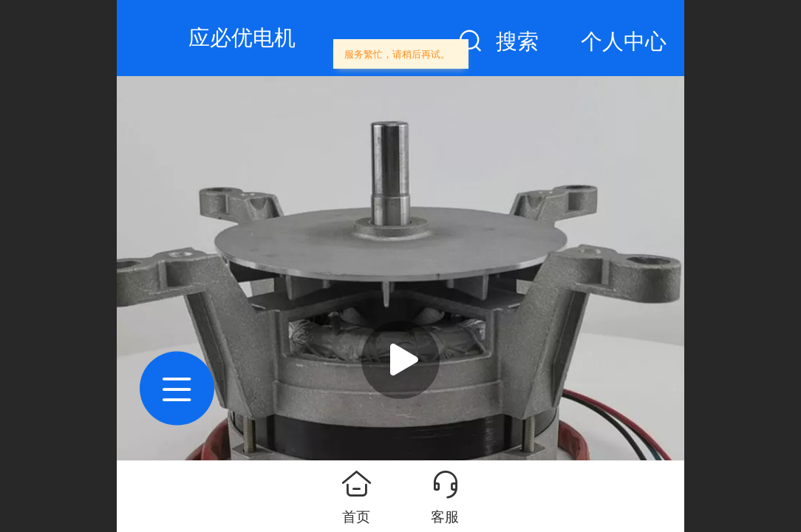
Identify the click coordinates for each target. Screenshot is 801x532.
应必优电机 (242, 38)
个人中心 (624, 41)
